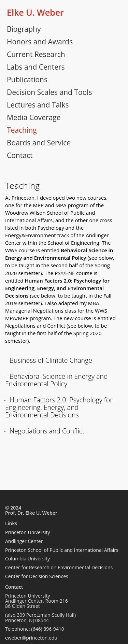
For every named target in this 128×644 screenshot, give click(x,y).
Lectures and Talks (38, 105)
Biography (24, 29)
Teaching (22, 130)
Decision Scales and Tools (49, 92)
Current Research (36, 54)
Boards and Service (39, 143)
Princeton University (28, 532)
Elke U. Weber (35, 12)
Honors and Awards (40, 42)
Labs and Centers (36, 67)
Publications (27, 80)
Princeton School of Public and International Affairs (62, 550)
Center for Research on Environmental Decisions (59, 567)
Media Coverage (34, 117)
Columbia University (27, 559)
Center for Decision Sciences (37, 576)
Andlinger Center (24, 541)
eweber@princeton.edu (31, 638)
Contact (20, 155)
